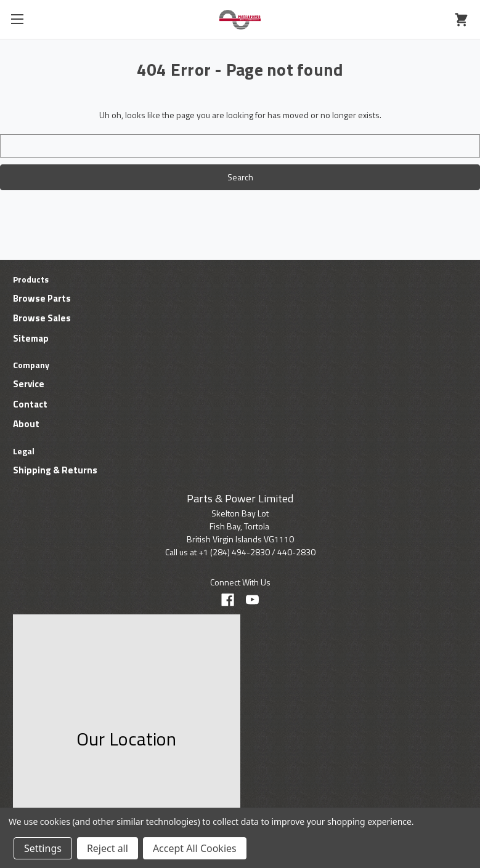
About (26, 424)
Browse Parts (42, 298)
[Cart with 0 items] (461, 20)
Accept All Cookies (195, 848)
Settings (43, 848)
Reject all (108, 848)
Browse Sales (42, 318)
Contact (30, 404)
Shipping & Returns (55, 470)
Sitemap (31, 338)
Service (29, 384)
